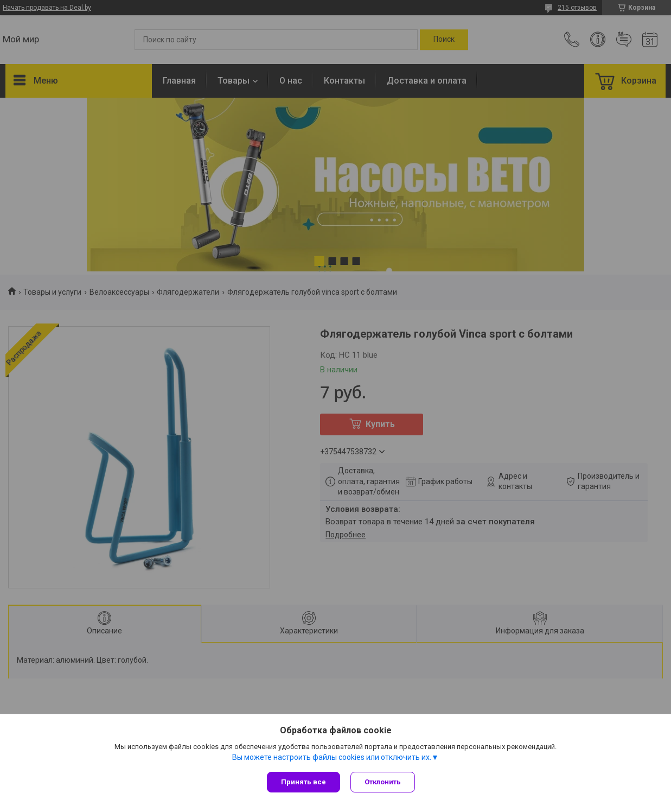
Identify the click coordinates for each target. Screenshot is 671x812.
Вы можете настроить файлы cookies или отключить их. (332, 757)
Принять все (303, 782)
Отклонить (383, 782)
